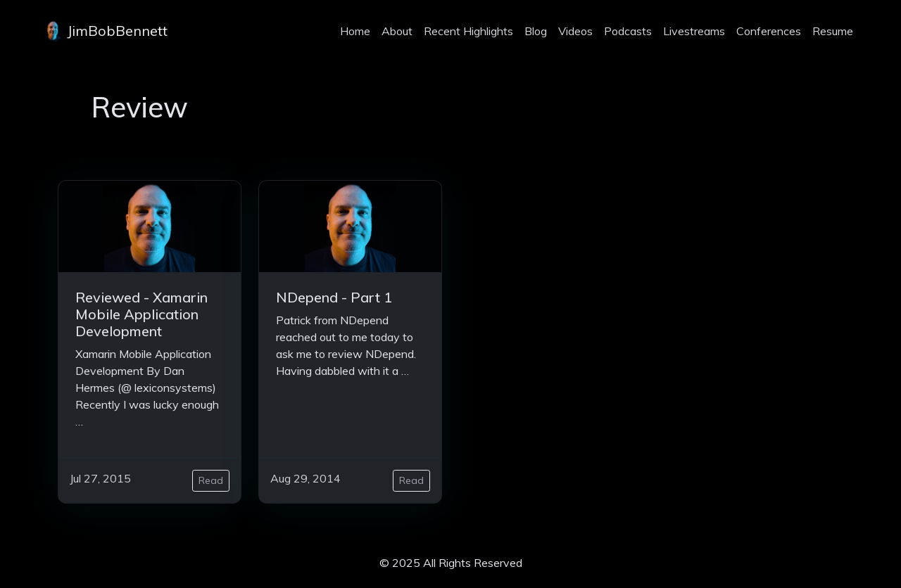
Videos (575, 31)
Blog (536, 31)
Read (211, 480)
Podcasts (628, 31)
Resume (833, 31)
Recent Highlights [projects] (468, 31)
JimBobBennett (105, 31)
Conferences (769, 31)
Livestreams (694, 31)
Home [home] (355, 31)
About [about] (397, 31)
